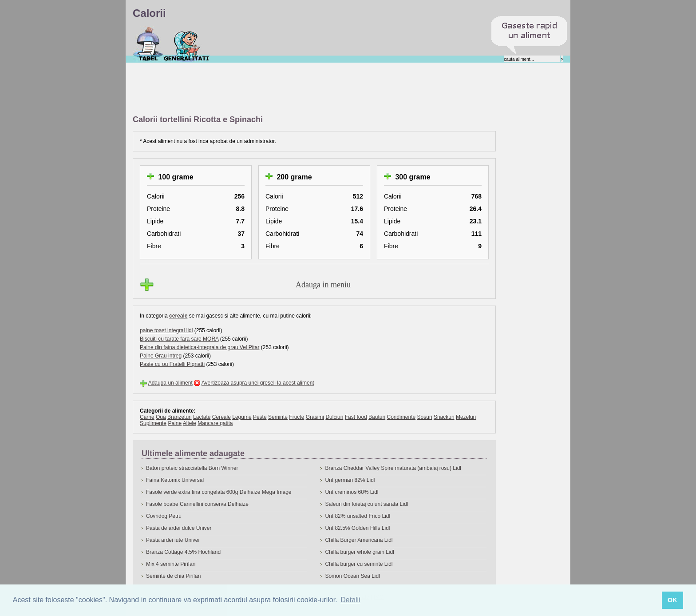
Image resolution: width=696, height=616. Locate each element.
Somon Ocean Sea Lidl (352, 576)
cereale (178, 316)
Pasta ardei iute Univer (173, 540)
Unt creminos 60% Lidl (352, 492)
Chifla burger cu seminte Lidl (359, 564)
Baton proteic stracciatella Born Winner (192, 468)
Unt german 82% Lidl (350, 480)
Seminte (278, 417)
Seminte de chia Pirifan (173, 576)
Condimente (401, 417)
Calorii (148, 44)
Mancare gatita (215, 423)
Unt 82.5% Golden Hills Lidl (357, 528)
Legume (242, 417)
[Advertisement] (294, 89)
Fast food (356, 417)
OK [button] (672, 600)
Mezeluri (466, 417)
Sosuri (425, 417)
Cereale (221, 417)
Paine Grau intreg (161, 356)
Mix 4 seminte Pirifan (171, 564)
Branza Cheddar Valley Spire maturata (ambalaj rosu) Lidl (393, 468)
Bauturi (377, 417)
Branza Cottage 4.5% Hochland (183, 552)
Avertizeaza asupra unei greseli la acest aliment (258, 383)
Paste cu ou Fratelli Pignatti (172, 364)
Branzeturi (180, 417)
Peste (260, 417)
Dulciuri (334, 417)
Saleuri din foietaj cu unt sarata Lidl (366, 504)
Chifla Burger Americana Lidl (359, 540)
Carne (147, 417)
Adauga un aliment (170, 383)
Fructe (297, 417)
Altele (190, 423)
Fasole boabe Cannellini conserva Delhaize (197, 504)
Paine (175, 423)
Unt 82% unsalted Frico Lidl (358, 516)
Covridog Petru (164, 516)
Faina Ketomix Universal (175, 480)
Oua (161, 417)
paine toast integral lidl (166, 330)
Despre (187, 44)
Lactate (202, 417)
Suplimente (153, 423)
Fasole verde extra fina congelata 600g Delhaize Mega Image (219, 492)
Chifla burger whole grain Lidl (359, 552)
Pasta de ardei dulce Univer (179, 528)
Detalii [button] (350, 600)
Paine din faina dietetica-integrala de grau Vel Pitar (200, 347)
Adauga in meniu (323, 285)
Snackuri (444, 417)
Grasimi (315, 417)
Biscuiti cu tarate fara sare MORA (179, 339)
